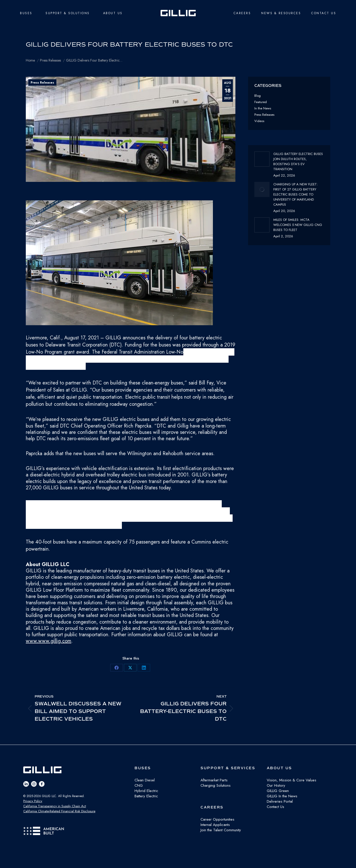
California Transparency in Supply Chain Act (55, 806)
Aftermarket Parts (214, 780)
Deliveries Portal (280, 801)
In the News (263, 108)
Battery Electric (146, 796)
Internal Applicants (215, 825)
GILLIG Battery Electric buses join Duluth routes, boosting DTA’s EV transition (298, 161)
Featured (261, 102)
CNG (139, 785)
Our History (276, 785)
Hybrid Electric (146, 791)
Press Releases (42, 83)
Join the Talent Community (221, 830)
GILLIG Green (278, 791)
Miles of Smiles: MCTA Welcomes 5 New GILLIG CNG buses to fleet (298, 225)
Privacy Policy (33, 801)
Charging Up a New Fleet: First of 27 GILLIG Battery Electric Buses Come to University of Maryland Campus (296, 194)
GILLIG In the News (282, 796)
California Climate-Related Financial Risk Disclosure (59, 811)
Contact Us (275, 807)
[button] (131, 264)
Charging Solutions (216, 785)
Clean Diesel (145, 780)
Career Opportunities (217, 819)
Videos (259, 121)
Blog (258, 96)
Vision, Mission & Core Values (292, 780)
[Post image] (262, 159)
